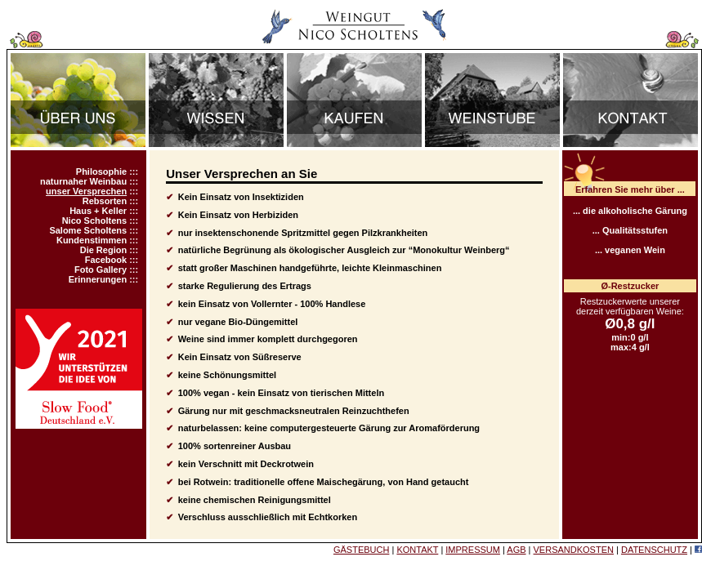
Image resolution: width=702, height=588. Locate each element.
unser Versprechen (86, 191)
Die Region (103, 250)
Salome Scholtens (88, 230)
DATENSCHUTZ (654, 550)
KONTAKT (417, 550)
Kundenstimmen (92, 240)
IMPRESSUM (473, 550)
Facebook (106, 260)
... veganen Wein (630, 250)
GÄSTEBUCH (361, 550)
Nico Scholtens (94, 220)
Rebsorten (105, 201)
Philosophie (101, 171)
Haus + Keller (98, 211)
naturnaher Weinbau (83, 181)
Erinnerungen (98, 279)
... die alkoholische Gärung (630, 211)
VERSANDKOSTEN (574, 550)
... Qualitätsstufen (630, 230)
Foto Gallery (101, 269)
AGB (516, 550)
